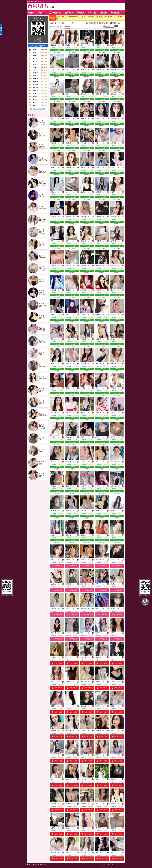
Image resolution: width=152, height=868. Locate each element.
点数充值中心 (55, 13)
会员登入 (69, 13)
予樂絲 (43, 122)
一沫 (42, 293)
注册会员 (80, 13)
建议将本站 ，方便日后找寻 (39, 1)
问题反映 (103, 13)
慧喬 (42, 281)
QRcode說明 (38, 41)
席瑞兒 (43, 245)
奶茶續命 (44, 306)
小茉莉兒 (44, 379)
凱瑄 (42, 476)
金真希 (43, 366)
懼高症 (43, 318)
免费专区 (41, 13)
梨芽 (42, 464)
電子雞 (43, 354)
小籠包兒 (44, 208)
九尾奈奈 (44, 183)
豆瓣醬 (43, 329)
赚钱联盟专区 (117, 13)
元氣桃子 (44, 172)
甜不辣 (43, 342)
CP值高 (43, 136)
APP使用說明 (38, 39)
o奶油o (43, 426)
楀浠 (42, 391)
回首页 (31, 13)
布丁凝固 (44, 268)
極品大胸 (44, 220)
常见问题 (92, 13)
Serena (43, 257)
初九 (42, 451)
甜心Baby (44, 160)
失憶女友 (44, 415)
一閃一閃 (44, 439)
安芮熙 (43, 403)
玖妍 (42, 196)
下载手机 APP (38, 18)
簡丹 (42, 232)
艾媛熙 (43, 147)
